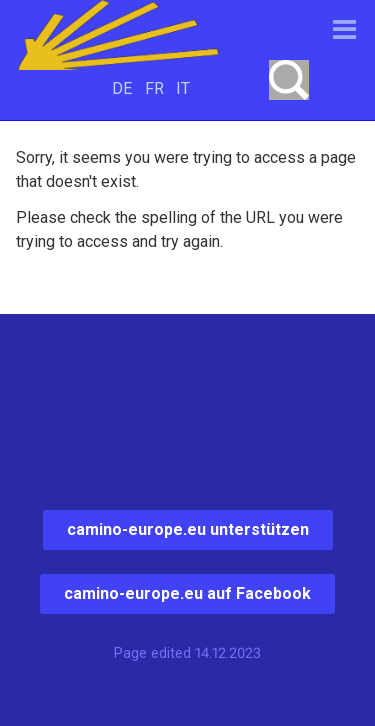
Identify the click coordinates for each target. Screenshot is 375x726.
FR (154, 88)
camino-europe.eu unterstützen (188, 529)
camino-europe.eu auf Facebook (187, 593)
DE (122, 88)
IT (183, 88)
